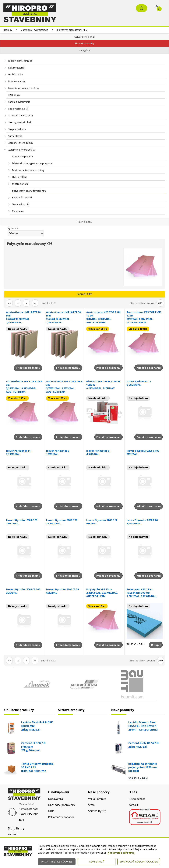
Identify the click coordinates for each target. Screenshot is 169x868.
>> (35, 303)
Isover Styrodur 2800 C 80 (145, 522)
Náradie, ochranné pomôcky (24, 88)
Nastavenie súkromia (121, 853)
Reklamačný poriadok (61, 817)
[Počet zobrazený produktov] (160, 303)
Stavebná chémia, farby (21, 116)
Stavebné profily (21, 204)
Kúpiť (156, 645)
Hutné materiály (17, 81)
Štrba (91, 805)
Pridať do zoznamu (28, 368)
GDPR (52, 811)
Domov (8, 30)
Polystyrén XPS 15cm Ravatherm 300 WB (145, 593)
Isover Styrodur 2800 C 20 (24, 522)
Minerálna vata (20, 184)
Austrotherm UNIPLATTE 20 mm (24, 317)
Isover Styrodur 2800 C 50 (104, 522)
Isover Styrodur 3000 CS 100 (24, 591)
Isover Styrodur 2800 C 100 (145, 452)
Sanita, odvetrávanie (19, 102)
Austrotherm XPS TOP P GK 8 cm (64, 387)
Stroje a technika (17, 129)
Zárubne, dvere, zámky (21, 143)
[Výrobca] (26, 233)
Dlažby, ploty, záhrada (20, 61)
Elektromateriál (16, 68)
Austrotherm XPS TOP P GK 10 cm (104, 317)
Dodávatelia (55, 799)
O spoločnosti (137, 799)
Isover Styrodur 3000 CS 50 (64, 591)
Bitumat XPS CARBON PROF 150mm (104, 385)
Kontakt (133, 805)
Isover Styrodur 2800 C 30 (64, 522)
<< (9, 303)
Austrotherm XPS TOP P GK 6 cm (24, 387)
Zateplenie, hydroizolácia (35, 30)
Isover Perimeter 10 (145, 383)
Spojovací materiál (18, 109)
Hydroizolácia (20, 177)
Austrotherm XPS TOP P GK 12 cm (145, 317)
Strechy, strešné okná (20, 122)
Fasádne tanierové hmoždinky (28, 170)
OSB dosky (14, 95)
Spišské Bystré (97, 811)
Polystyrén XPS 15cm (104, 593)
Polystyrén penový (22, 198)
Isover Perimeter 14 (24, 452)
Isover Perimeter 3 (64, 452)
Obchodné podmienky (62, 805)
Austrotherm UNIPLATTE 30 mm (64, 317)
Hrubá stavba (16, 75)
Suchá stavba (15, 136)
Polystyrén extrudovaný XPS (72, 30)
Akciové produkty (84, 43)
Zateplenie (18, 211)
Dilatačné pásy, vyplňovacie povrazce (32, 163)
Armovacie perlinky (22, 157)
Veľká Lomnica (97, 799)
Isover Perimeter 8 (104, 452)
